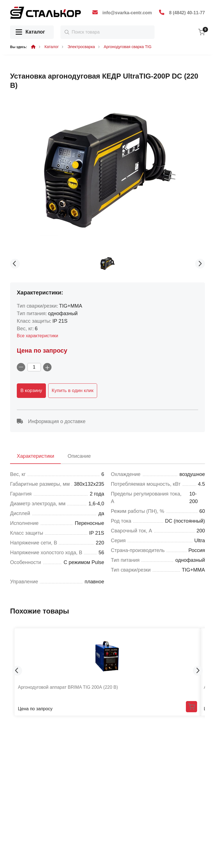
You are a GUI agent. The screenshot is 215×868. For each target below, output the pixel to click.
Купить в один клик (73, 391)
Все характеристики (38, 336)
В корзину (31, 391)
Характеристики (35, 456)
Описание (79, 456)
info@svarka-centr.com (127, 13)
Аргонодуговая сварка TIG (128, 47)
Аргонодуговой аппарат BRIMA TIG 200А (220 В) (68, 687)
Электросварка (81, 47)
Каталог (30, 32)
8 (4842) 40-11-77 (187, 13)
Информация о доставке (51, 421)
